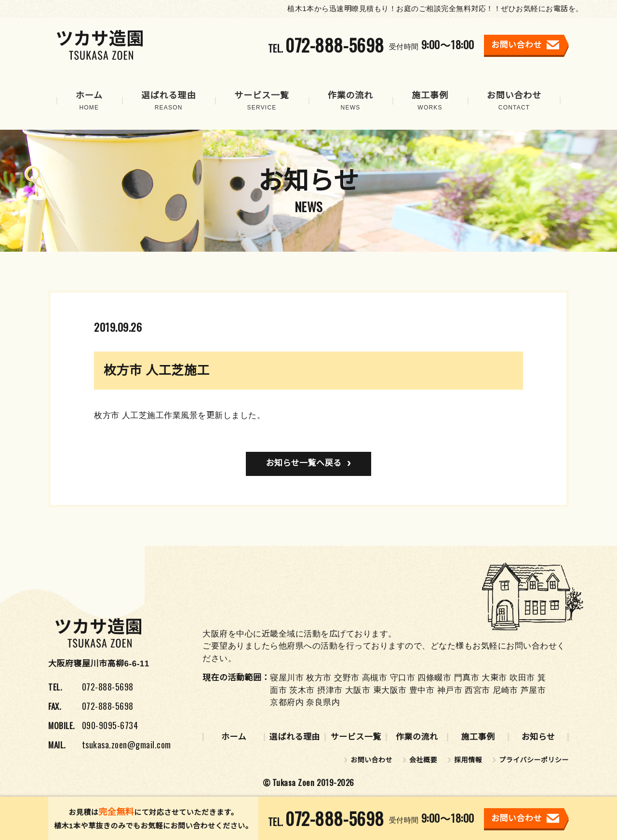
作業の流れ (417, 737)
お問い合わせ (371, 760)
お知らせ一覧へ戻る (303, 463)
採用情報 (468, 760)
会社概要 (423, 760)
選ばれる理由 (295, 737)
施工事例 (478, 737)
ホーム (234, 737)
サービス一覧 (356, 737)
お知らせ (538, 737)
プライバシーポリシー (534, 760)
